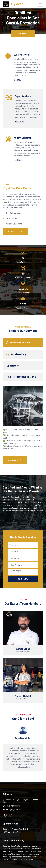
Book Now (23, 579)
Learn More (23, 33)
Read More (18, 80)
